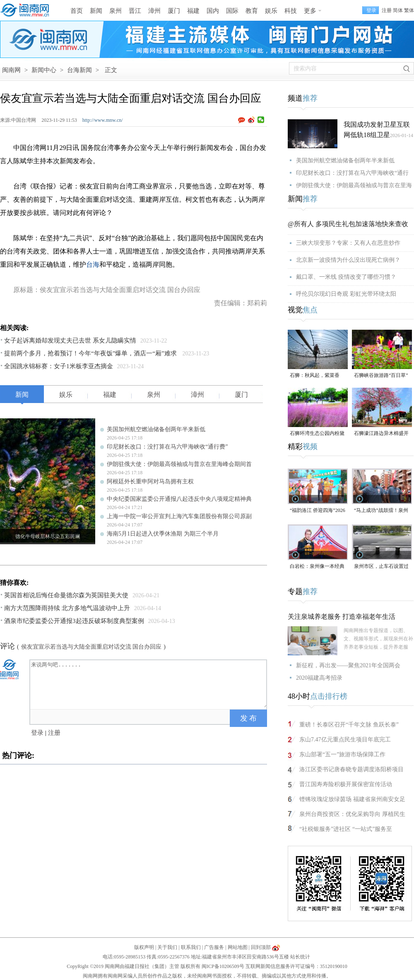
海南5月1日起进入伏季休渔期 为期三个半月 (163, 534)
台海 (93, 264)
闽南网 (11, 70)
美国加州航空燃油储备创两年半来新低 (156, 429)
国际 (232, 11)
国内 (213, 11)
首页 (77, 11)
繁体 (409, 10)
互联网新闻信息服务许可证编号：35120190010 (296, 966)
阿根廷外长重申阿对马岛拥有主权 (150, 482)
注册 (387, 10)
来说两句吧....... (149, 684)
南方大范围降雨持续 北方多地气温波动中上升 (67, 608)
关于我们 (167, 947)
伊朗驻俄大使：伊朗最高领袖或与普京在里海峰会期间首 (179, 464)
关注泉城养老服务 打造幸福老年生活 (342, 617)
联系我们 (191, 947)
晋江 (135, 11)
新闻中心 (44, 70)
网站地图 (238, 947)
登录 (37, 733)
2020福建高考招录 (319, 678)
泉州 (116, 11)
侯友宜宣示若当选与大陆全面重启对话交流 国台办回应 (91, 647)
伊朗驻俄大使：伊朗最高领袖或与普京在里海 (354, 185)
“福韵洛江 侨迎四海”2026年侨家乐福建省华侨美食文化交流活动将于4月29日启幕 (318, 511)
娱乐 (271, 11)
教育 (252, 11)
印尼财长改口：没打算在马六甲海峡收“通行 (352, 173)
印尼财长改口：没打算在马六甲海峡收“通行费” (167, 447)
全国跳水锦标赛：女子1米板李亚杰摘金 (59, 366)
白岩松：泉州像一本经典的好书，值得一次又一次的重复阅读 (317, 567)
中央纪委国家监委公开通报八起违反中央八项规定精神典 (179, 499)
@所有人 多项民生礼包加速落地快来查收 (348, 224)
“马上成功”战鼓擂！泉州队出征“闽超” (381, 511)
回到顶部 (261, 947)
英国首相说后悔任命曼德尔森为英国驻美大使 (66, 595)
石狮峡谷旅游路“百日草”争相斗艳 (381, 376)
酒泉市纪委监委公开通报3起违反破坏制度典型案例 (74, 621)
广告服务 (214, 947)
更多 (310, 11)
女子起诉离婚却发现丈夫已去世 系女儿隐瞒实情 (70, 340)
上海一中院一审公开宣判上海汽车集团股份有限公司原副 (179, 516)
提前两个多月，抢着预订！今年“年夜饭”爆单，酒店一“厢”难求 (91, 353)
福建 (193, 11)
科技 (291, 11)
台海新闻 (79, 70)
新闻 (96, 11)
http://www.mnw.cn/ (103, 120)
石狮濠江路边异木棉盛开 (381, 433)
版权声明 (144, 947)
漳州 (154, 11)
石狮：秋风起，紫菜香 (315, 375)
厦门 (174, 11)
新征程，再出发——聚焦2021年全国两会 (348, 665)
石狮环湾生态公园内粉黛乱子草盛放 (317, 434)
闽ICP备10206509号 (223, 966)
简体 (398, 10)
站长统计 (300, 957)
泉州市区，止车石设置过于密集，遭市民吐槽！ (381, 567)
